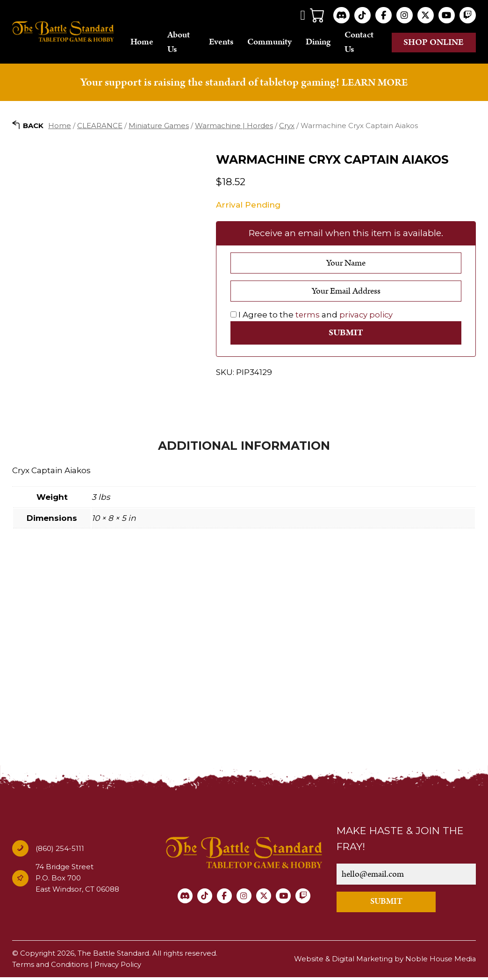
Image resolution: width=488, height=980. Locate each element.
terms (308, 316)
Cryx (287, 126)
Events (226, 43)
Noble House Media (440, 962)
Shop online (434, 43)
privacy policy (367, 316)
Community (274, 43)
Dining (323, 43)
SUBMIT (392, 904)
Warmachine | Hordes (234, 126)
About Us (188, 43)
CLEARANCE (100, 126)
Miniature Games (159, 126)
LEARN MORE (374, 84)
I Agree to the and (312, 316)
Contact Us (364, 43)
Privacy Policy (119, 967)
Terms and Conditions (50, 967)
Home (152, 43)
